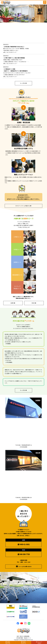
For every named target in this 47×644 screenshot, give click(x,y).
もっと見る (23, 83)
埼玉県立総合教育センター (23, 617)
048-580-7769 (23, 554)
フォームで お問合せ (39, 642)
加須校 (13, 303)
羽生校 (34, 303)
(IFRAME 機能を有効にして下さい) (24, 58)
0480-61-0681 (23, 544)
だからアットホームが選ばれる (23, 206)
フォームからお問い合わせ (24, 566)
